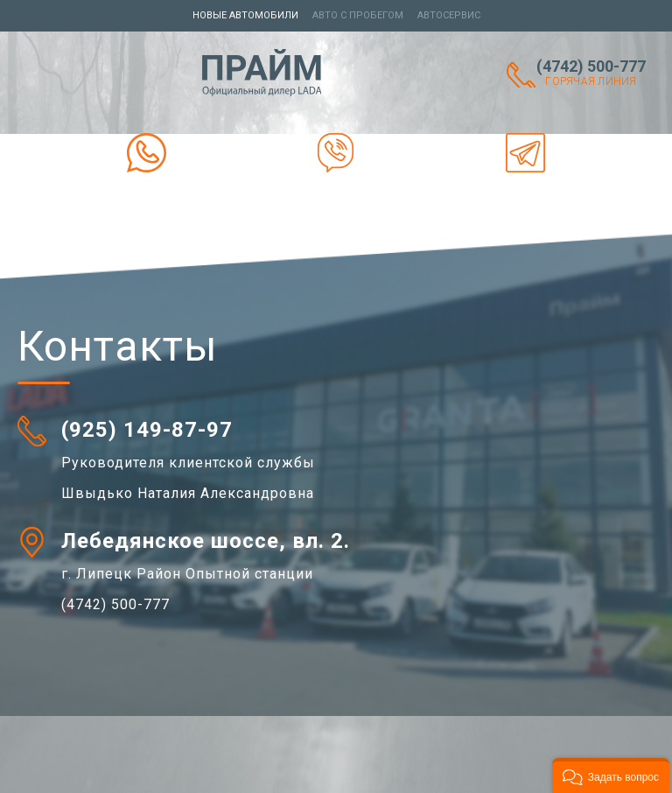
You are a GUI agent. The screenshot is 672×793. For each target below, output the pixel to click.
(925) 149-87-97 (147, 430)
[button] (611, 775)
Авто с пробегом (358, 15)
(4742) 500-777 (591, 73)
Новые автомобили (245, 15)
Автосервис (449, 15)
